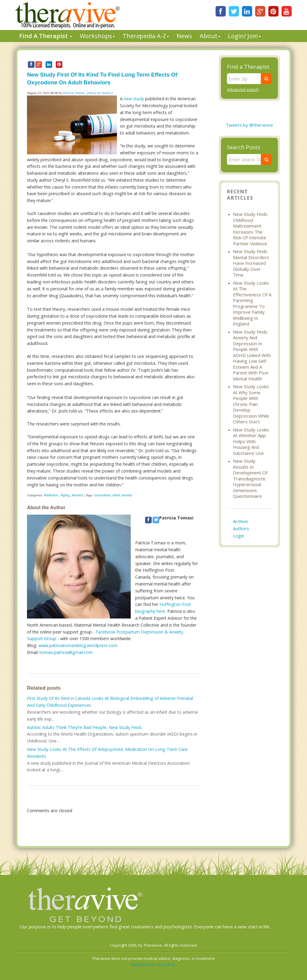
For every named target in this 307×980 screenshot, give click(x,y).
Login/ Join (244, 36)
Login (238, 536)
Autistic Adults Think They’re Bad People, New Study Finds (84, 727)
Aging (65, 495)
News (184, 36)
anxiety (127, 495)
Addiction (51, 495)
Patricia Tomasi (74, 93)
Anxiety (77, 495)
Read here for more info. (153, 965)
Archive (240, 521)
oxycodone (102, 495)
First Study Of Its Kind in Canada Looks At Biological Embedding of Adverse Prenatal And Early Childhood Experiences (110, 702)
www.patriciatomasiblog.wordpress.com (78, 645)
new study (134, 99)
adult (116, 495)
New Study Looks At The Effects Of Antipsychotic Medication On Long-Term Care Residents (107, 753)
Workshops (97, 36)
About (210, 36)
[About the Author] (100, 93)
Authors (241, 528)
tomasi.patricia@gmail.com (66, 652)
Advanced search (243, 89)
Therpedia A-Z (146, 36)
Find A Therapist (46, 36)
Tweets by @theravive (249, 125)
